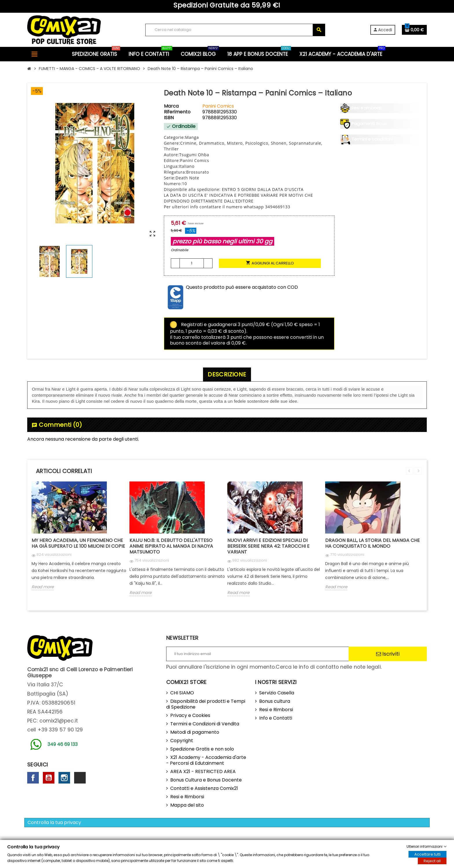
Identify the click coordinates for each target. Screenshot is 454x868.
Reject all (432, 861)
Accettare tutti (428, 854)
